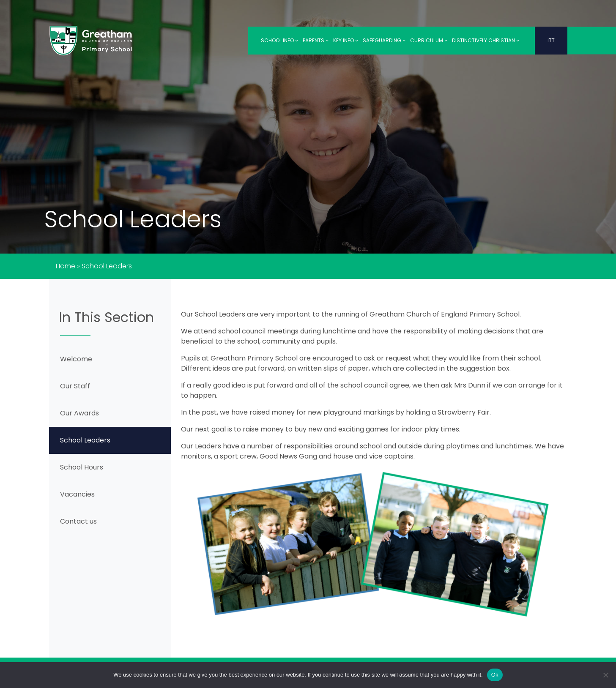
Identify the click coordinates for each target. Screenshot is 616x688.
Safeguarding (384, 40)
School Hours (82, 467)
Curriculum (429, 40)
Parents (316, 40)
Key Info (346, 40)
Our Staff (75, 386)
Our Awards (79, 413)
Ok (495, 675)
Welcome (76, 359)
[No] (605, 675)
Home (66, 266)
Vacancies (77, 494)
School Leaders (85, 440)
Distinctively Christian (486, 40)
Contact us (78, 521)
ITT (551, 40)
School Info (280, 40)
